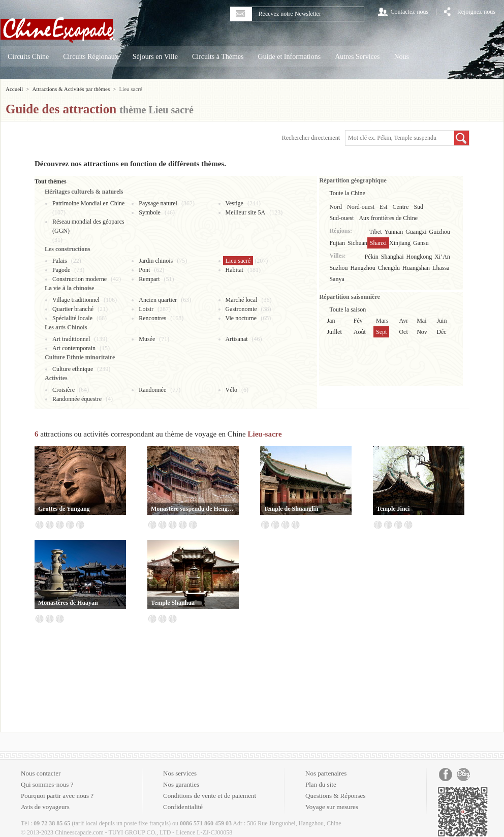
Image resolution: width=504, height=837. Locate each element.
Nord (336, 207)
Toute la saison (348, 309)
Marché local (242, 300)
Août (360, 332)
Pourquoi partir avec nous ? (57, 796)
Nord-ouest (361, 207)
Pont (144, 270)
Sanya (337, 279)
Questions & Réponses (335, 796)
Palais (60, 261)
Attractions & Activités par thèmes (71, 89)
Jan (331, 321)
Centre (400, 207)
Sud (418, 207)
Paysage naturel (158, 203)
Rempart (149, 279)
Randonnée (152, 390)
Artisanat (237, 339)
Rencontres (152, 318)
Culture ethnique (73, 369)
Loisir (146, 309)
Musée (147, 339)
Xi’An (442, 257)
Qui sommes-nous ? (47, 784)
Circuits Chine (28, 57)
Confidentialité (183, 807)
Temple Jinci (393, 509)
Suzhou (338, 268)
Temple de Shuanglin (291, 509)
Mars (382, 321)
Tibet (376, 232)
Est (383, 207)
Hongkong (419, 257)
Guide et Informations (290, 57)
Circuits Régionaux (91, 57)
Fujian (337, 243)
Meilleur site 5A (246, 212)
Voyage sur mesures (332, 807)
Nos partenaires (326, 773)
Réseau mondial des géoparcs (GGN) (88, 226)
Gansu (421, 243)
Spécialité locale (72, 318)
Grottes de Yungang (64, 509)
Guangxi (416, 232)
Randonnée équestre (77, 399)
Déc (441, 332)
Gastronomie (241, 309)
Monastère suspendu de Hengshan (193, 509)
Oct (403, 332)
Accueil (14, 89)
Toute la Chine (347, 193)
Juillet (334, 332)
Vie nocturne (241, 318)
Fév (358, 321)
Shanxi (378, 243)
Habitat (234, 270)
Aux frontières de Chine (388, 218)
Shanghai (392, 257)
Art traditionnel (71, 339)
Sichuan (357, 243)
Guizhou (440, 232)
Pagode (61, 270)
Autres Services (357, 57)
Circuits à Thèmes (218, 57)
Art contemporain (74, 348)
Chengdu (389, 268)
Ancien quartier (158, 300)
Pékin (372, 257)
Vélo (231, 390)
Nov (422, 332)
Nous (401, 57)
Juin (442, 321)
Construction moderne (80, 279)
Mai (421, 321)
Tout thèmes (51, 181)
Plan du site (321, 784)
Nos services (180, 773)
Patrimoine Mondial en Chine (88, 203)
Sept (381, 332)
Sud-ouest (341, 218)
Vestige (234, 203)
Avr (403, 321)
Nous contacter (41, 773)
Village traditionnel (76, 300)
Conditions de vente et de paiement (210, 796)
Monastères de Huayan (68, 603)
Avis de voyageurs (45, 807)
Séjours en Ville (155, 57)
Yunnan (394, 232)
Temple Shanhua (173, 603)
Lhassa (441, 268)
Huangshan (416, 268)
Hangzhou (363, 268)
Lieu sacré (238, 261)
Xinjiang (400, 243)
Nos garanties (181, 784)
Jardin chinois (156, 261)
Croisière (64, 390)
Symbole (150, 212)
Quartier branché (73, 309)
